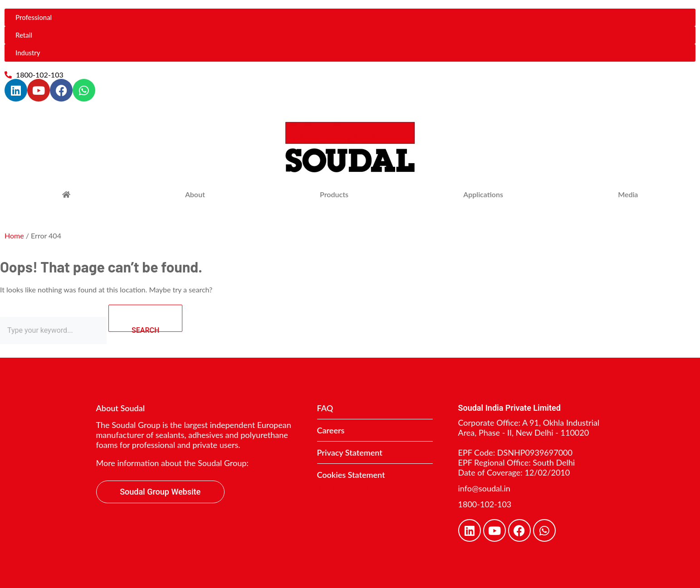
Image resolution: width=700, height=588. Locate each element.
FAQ (325, 408)
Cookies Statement (351, 475)
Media (628, 194)
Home (14, 236)
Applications (483, 194)
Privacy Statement (350, 452)
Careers (331, 430)
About (195, 194)
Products (334, 194)
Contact (344, 486)
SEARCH (157, 318)
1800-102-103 (485, 504)
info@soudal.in (484, 488)
